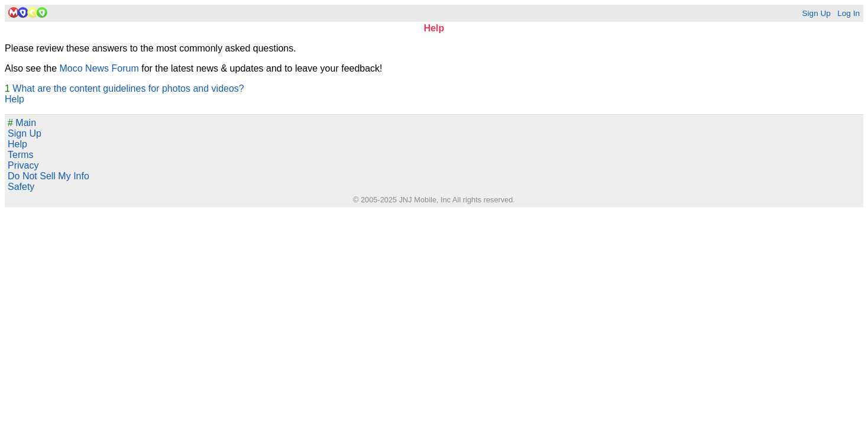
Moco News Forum (99, 68)
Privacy (23, 165)
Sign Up (816, 13)
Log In (848, 13)
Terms (21, 155)
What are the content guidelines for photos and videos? (128, 88)
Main (22, 123)
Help (14, 99)
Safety (21, 187)
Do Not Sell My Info (48, 176)
